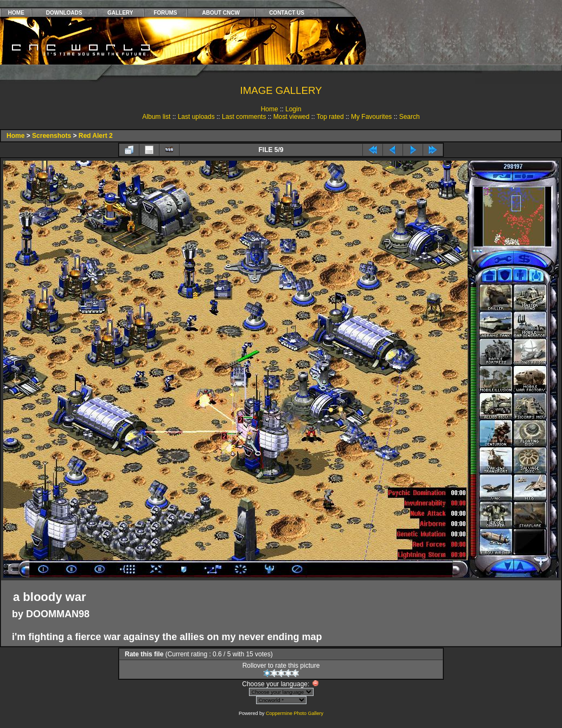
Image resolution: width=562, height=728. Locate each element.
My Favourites (371, 117)
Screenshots (52, 136)
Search (410, 117)
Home (270, 109)
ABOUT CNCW (221, 13)
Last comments (244, 117)
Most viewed (292, 117)
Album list (156, 117)
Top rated (330, 117)
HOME (16, 13)
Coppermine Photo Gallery (295, 713)
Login (293, 109)
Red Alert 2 (96, 136)
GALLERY (120, 13)
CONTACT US (287, 13)
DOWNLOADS (64, 13)
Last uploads (196, 117)
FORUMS (165, 13)
